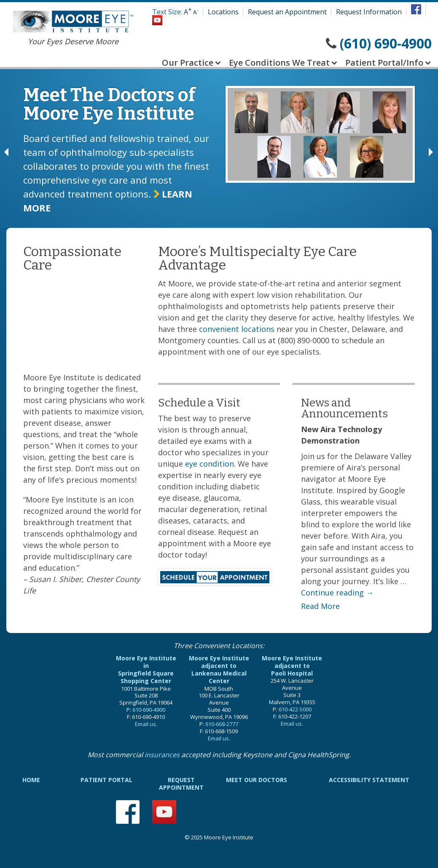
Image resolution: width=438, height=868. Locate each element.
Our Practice (188, 63)
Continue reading (337, 593)
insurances (162, 755)
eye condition (210, 464)
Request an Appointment (287, 12)
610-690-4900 (149, 710)
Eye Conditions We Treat (279, 63)
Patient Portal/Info (384, 63)
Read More (320, 606)
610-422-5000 (295, 709)
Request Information (369, 12)
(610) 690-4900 (386, 43)
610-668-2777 (222, 724)
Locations (223, 12)
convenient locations (237, 329)
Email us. (146, 724)
